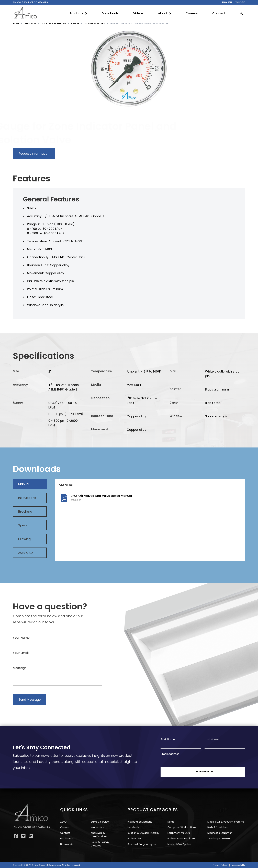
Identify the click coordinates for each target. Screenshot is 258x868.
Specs (23, 525)
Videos (138, 13)
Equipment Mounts (179, 833)
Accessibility (239, 865)
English (227, 2)
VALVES (75, 23)
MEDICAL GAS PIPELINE (54, 23)
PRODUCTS (30, 23)
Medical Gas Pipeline (180, 844)
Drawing (24, 539)
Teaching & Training (219, 838)
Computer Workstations (182, 827)
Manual (24, 484)
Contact (219, 13)
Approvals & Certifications (99, 835)
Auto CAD (25, 553)
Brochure (25, 511)
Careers (192, 13)
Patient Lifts (134, 838)
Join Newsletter (203, 772)
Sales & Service (100, 822)
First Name (168, 739)
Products (78, 13)
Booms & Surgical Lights (142, 844)
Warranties (97, 827)
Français (240, 2)
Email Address (170, 754)
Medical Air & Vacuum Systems (226, 822)
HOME (16, 23)
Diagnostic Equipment (220, 833)
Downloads (110, 13)
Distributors (67, 838)
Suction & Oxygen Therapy (143, 833)
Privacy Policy (220, 865)
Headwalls (133, 827)
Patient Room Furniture (181, 838)
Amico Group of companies (30, 2)
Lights (171, 822)
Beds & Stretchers (218, 827)
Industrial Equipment (140, 822)
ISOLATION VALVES (95, 23)
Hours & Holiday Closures (100, 844)
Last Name (212, 739)
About (165, 13)
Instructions (27, 498)
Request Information (34, 154)
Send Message (30, 700)
